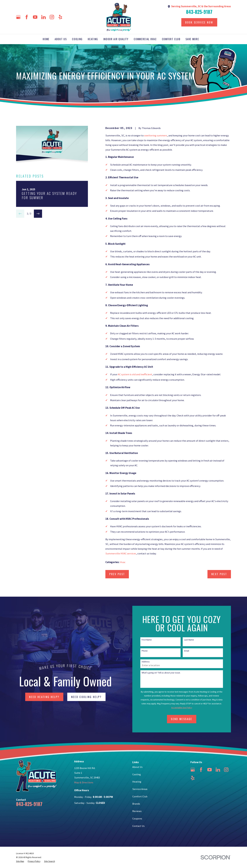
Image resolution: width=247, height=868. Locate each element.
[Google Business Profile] (18, 17)
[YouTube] (35, 17)
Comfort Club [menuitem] (171, 39)
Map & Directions (84, 782)
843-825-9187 (199, 12)
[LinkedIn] (43, 17)
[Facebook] (27, 17)
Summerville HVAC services (121, 554)
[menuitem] (20, 861)
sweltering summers (156, 136)
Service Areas (140, 789)
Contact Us (138, 826)
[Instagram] (52, 17)
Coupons (137, 819)
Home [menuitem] (46, 39)
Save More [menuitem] (192, 39)
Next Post (219, 574)
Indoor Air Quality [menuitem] (116, 39)
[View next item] (38, 214)
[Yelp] (60, 17)
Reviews (137, 811)
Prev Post (117, 574)
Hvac (123, 562)
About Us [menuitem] (61, 39)
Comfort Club (140, 796)
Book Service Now (199, 22)
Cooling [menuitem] (77, 39)
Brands (136, 804)
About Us (137, 767)
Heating (137, 782)
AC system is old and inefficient (135, 374)
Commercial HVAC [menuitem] (145, 39)
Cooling (137, 774)
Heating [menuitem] (93, 39)
